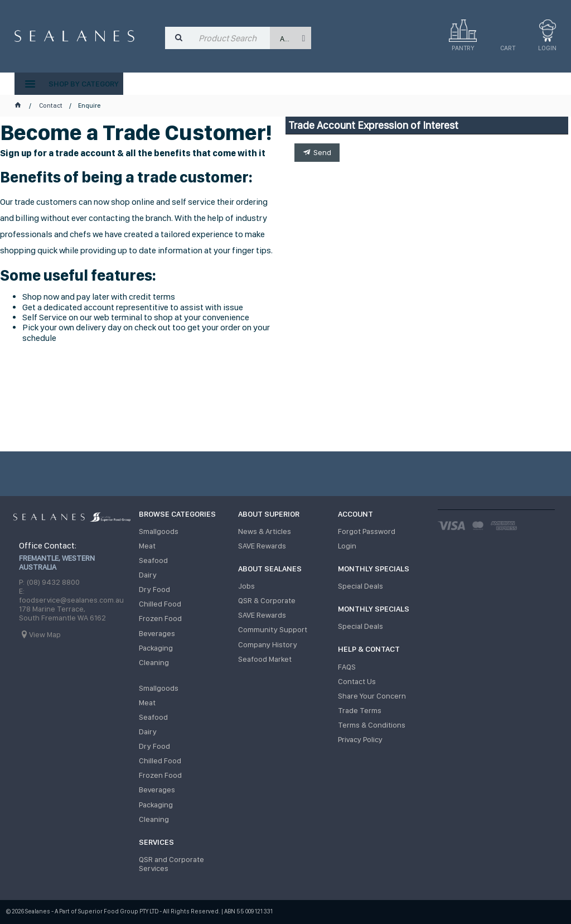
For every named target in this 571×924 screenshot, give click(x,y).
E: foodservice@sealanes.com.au (71, 595)
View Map (45, 634)
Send (322, 152)
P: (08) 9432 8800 (49, 582)
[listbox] (291, 38)
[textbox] (232, 38)
